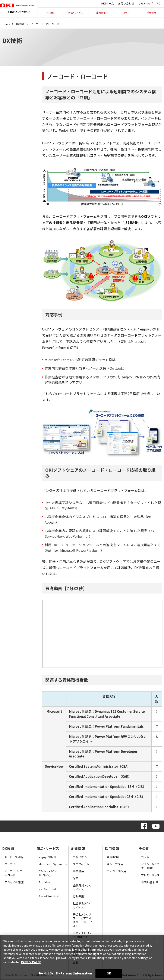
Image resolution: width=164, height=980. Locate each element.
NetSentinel (47, 889)
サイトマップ (146, 3)
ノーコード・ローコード (14, 873)
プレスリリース (151, 875)
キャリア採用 (115, 864)
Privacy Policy (31, 962)
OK (109, 973)
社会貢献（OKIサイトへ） (82, 905)
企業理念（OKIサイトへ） (82, 887)
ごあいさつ (80, 857)
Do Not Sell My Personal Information (66, 973)
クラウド (10, 864)
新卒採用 (113, 857)
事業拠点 (79, 871)
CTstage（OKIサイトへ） (48, 873)
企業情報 (101, 12)
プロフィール (81, 864)
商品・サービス (76, 12)
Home (6, 24)
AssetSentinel (49, 896)
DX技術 (51, 12)
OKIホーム (107, 3)
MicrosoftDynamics (53, 864)
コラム (126, 12)
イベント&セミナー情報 (150, 866)
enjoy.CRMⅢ (48, 857)
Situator (45, 882)
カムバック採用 (117, 871)
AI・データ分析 (14, 857)
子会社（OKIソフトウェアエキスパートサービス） (83, 920)
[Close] (157, 942)
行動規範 (79, 896)
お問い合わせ (126, 3)
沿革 (76, 878)
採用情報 (151, 12)
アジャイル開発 (14, 882)
